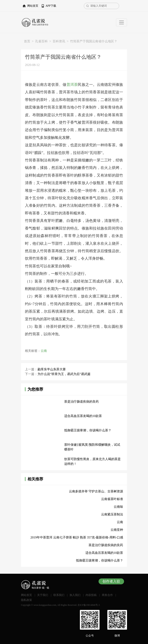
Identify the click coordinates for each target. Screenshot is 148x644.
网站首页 (33, 6)
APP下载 (51, 6)
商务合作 (107, 595)
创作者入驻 (111, 581)
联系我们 (59, 595)
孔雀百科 (41, 41)
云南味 (118, 507)
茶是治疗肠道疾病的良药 (81, 402)
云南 (44, 351)
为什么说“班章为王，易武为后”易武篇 (64, 374)
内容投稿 (91, 595)
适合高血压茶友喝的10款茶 (83, 416)
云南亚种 (117, 530)
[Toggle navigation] (122, 22)
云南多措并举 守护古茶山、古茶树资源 (96, 491)
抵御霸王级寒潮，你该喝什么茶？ (88, 430)
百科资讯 (59, 41)
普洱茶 (72, 85)
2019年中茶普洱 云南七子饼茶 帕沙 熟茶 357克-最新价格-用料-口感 (77, 537)
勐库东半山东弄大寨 (52, 369)
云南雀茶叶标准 (112, 499)
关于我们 (43, 595)
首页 (27, 41)
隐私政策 (26, 600)
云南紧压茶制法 (112, 514)
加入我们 (75, 595)
